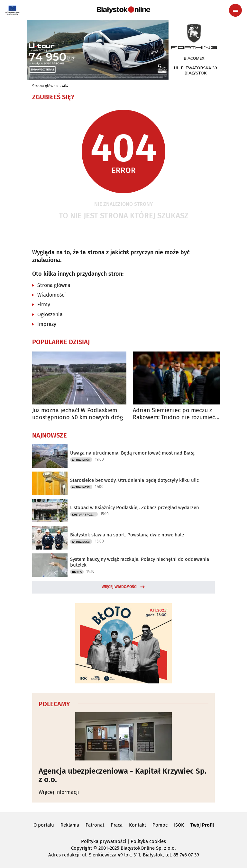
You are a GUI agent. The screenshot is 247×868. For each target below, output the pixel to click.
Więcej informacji (59, 792)
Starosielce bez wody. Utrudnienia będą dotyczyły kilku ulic (134, 480)
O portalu (44, 825)
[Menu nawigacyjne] (235, 10)
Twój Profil (202, 825)
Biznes (77, 572)
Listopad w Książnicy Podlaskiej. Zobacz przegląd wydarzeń (135, 508)
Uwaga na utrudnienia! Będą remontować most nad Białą (132, 453)
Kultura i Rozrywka (85, 515)
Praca (117, 825)
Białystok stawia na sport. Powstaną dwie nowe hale (127, 535)
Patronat (95, 825)
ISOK (179, 825)
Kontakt (137, 825)
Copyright (82, 848)
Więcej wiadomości (120, 587)
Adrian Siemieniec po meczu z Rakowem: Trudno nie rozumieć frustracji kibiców (174, 414)
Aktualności (81, 460)
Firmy (44, 304)
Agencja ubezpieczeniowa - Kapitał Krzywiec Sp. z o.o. (123, 775)
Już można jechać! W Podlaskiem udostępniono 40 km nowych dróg (78, 414)
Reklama (70, 825)
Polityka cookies (148, 841)
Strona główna (45, 86)
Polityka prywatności (104, 841)
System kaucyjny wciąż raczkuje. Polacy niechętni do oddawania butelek (140, 562)
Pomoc (160, 825)
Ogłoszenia (50, 314)
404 (65, 86)
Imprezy (47, 324)
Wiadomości (52, 295)
